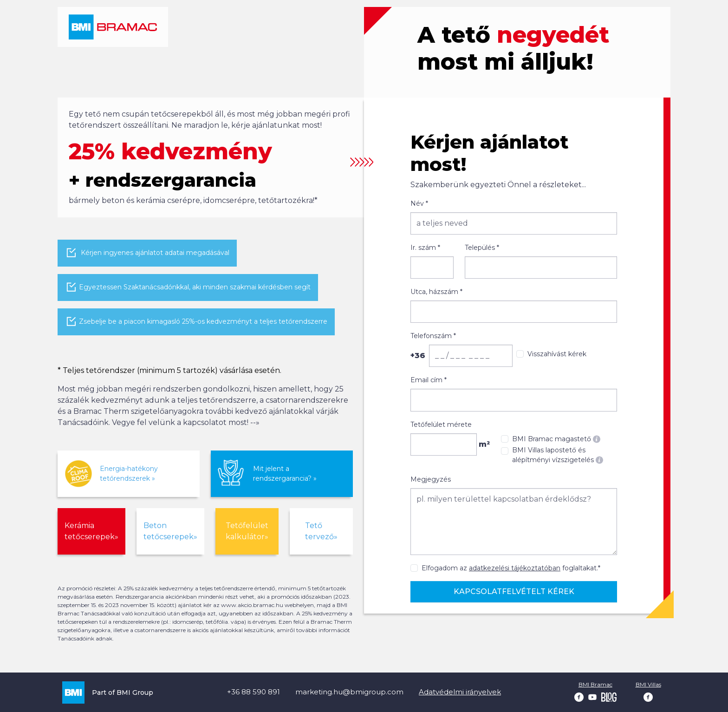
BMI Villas (648, 684)
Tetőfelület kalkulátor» (247, 531)
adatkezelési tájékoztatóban (515, 568)
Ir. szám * (425, 248)
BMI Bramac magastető (556, 439)
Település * (482, 248)
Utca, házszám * (436, 292)
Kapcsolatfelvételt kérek (514, 591)
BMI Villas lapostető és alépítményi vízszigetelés (558, 455)
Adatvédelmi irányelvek (460, 692)
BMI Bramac (595, 684)
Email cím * (429, 380)
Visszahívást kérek (557, 354)
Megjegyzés (431, 479)
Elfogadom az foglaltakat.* (511, 568)
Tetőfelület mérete (441, 425)
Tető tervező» (321, 531)
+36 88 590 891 (253, 692)
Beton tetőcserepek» (170, 531)
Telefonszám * (433, 336)
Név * (419, 203)
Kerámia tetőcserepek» (91, 531)
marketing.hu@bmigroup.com (349, 692)
